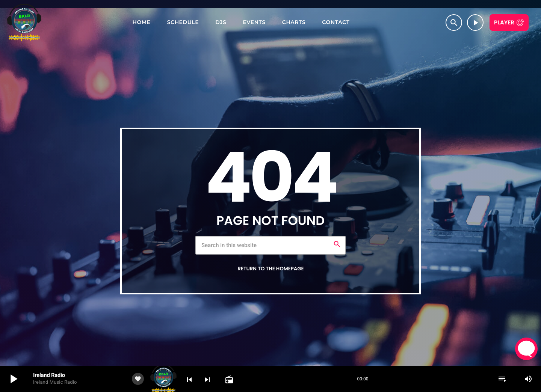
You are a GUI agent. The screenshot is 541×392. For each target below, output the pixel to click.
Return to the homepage (270, 269)
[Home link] (24, 23)
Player (504, 23)
